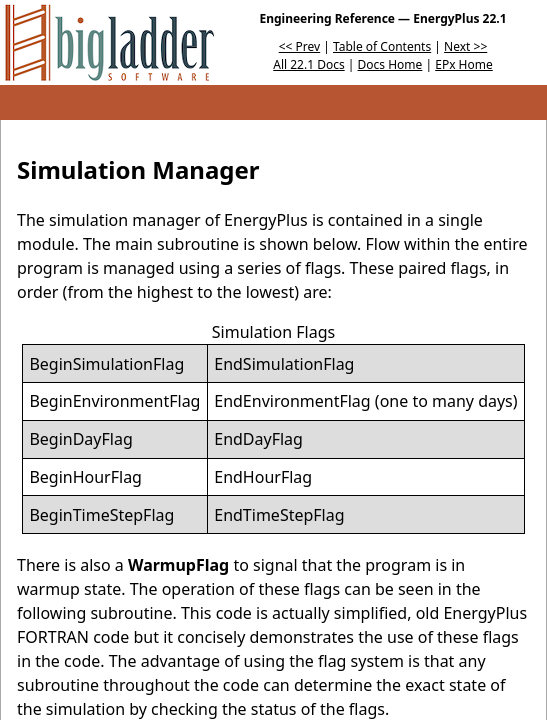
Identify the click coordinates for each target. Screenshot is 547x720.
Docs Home (390, 64)
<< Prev (299, 46)
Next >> (465, 46)
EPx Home (464, 64)
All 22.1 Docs (308, 64)
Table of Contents (382, 46)
